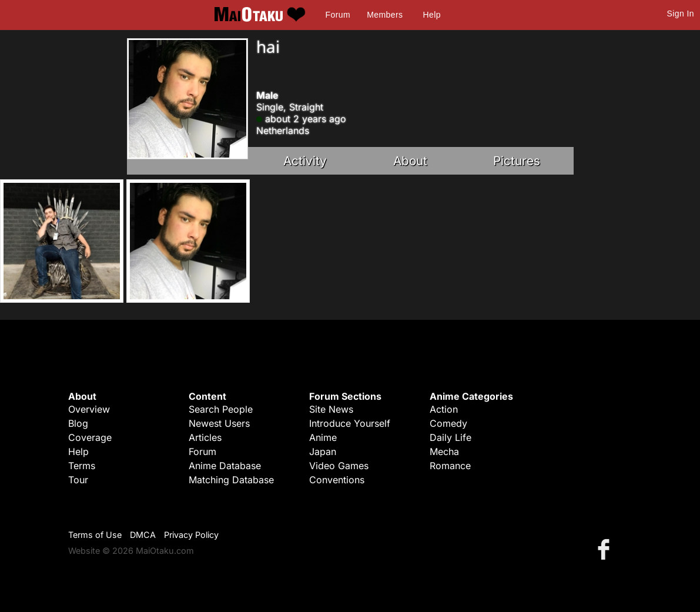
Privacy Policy (191, 535)
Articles (205, 437)
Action (444, 409)
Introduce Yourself (350, 423)
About (410, 161)
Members (385, 15)
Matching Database (231, 480)
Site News (331, 409)
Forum (338, 15)
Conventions (337, 480)
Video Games (339, 466)
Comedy (448, 423)
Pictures (517, 161)
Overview (89, 409)
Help (432, 15)
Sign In (681, 14)
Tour (78, 480)
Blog (78, 423)
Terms (82, 466)
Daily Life (451, 437)
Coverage (90, 437)
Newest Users (219, 423)
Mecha (444, 452)
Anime (323, 437)
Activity (305, 161)
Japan (323, 452)
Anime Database (225, 466)
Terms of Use (95, 535)
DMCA (143, 535)
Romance (450, 466)
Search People (221, 409)
